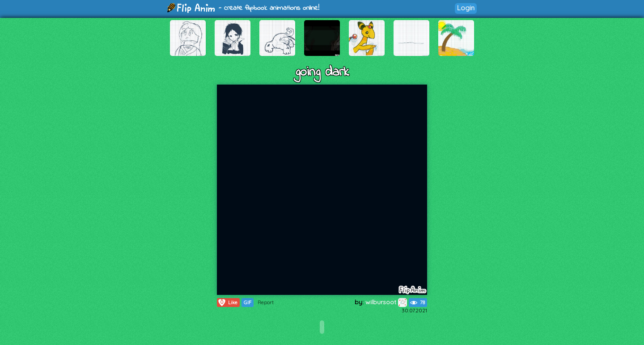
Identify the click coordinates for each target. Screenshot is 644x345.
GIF (248, 302)
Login (466, 8)
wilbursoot (386, 302)
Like (227, 302)
